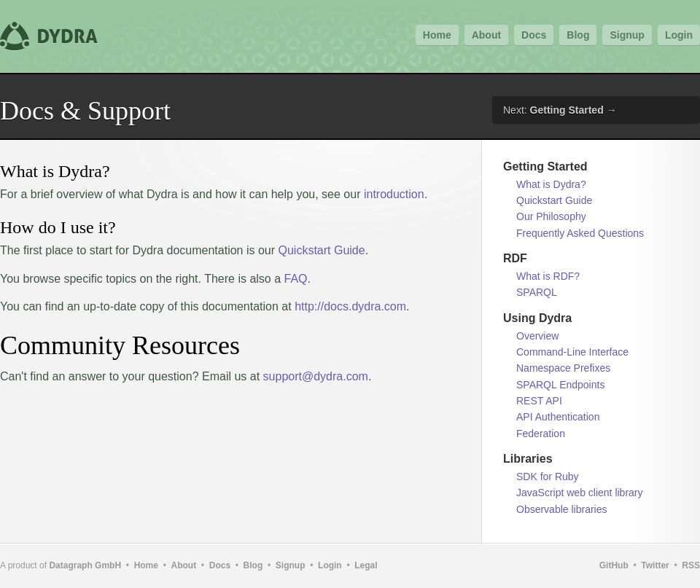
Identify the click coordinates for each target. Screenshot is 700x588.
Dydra (51, 36)
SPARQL (537, 292)
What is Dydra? (551, 184)
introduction (394, 194)
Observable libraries (562, 509)
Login (679, 35)
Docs (534, 35)
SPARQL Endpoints (560, 385)
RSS (691, 565)
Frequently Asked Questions (580, 233)
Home (437, 35)
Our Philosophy (551, 216)
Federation (541, 434)
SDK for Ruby (548, 477)
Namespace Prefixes (563, 368)
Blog (578, 35)
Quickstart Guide (322, 250)
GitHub (614, 565)
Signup (627, 35)
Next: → (560, 110)
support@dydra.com (316, 376)
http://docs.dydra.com (350, 306)
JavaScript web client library (580, 493)
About (486, 35)
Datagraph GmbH (85, 565)
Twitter (655, 565)
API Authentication (558, 417)
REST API (539, 401)
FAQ (296, 279)
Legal (366, 565)
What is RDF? (548, 276)
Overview (537, 336)
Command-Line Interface (572, 352)
